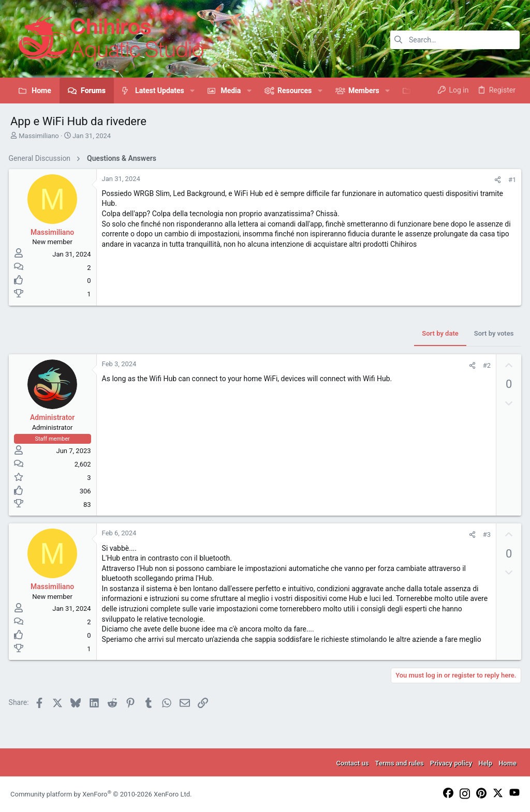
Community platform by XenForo (101, 794)
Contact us (353, 763)
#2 (485, 365)
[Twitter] (498, 794)
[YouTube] (514, 793)
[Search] (455, 40)
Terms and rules (399, 763)
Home (507, 763)
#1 (511, 180)
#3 (485, 535)
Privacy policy (451, 763)
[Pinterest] (481, 794)
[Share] (496, 180)
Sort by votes (492, 333)
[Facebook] (448, 794)
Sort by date (438, 333)
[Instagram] (465, 794)
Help (485, 763)
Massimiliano (39, 136)
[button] (192, 91)
